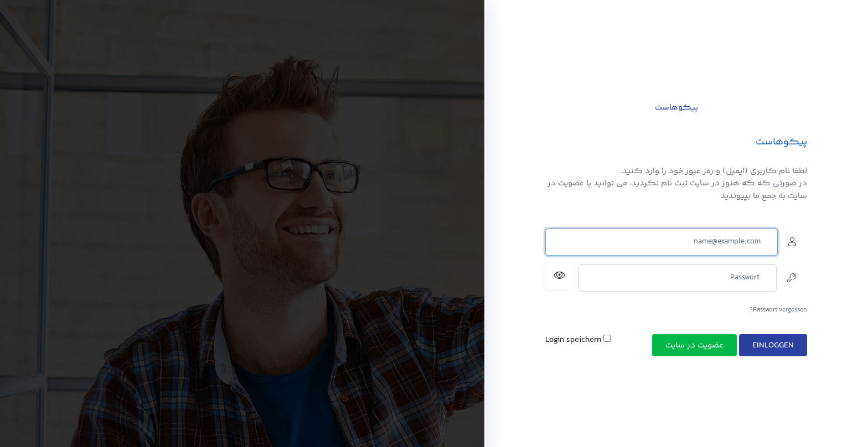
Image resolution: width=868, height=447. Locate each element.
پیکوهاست (676, 108)
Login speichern (578, 340)
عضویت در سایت (694, 345)
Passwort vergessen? (778, 310)
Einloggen (773, 345)
